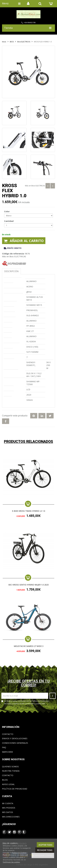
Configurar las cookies (11, 862)
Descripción (11, 271)
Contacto (8, 734)
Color (7, 211)
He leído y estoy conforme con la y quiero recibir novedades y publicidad (25, 702)
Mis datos (8, 812)
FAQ (4, 747)
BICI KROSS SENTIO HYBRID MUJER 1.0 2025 (29, 585)
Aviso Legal (8, 784)
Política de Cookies (19, 853)
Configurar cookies (43, 855)
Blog (5, 780)
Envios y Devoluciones (15, 738)
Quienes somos (10, 766)
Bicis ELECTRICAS (38, 186)
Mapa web (7, 752)
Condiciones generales (15, 743)
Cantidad (9, 221)
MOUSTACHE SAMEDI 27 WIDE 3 (29, 646)
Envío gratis (13, 248)
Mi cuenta (8, 803)
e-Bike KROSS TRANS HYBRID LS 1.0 (29, 511)
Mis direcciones (11, 817)
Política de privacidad (15, 789)
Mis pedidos (9, 808)
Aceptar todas (45, 845)
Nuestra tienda (11, 771)
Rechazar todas (45, 850)
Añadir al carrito (24, 241)
